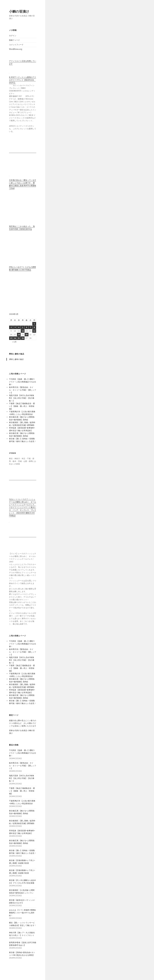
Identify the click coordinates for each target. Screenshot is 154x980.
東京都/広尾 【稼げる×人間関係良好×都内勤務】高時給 (22, 418)
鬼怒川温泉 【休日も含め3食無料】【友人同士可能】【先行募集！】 (22, 398)
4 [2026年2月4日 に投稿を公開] (19, 327)
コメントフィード (16, 45)
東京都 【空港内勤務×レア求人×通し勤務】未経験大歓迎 (22, 862)
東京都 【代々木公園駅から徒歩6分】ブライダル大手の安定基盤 (22, 882)
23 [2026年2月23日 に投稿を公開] (11, 338)
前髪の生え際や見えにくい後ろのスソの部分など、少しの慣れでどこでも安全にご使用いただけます (23, 723)
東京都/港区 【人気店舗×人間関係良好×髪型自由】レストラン (22, 891)
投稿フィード (14, 40)
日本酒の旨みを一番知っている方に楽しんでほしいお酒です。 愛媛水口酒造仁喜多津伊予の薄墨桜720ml (23, 184)
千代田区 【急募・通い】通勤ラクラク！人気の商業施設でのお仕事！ (23, 382)
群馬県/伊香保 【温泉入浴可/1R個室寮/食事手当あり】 (23, 944)
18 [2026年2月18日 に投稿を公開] (19, 335)
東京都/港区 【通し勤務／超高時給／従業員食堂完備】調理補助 (22, 424)
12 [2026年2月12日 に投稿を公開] (23, 331)
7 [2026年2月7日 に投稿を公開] (30, 327)
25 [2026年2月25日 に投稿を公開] (19, 338)
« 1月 (14, 342)
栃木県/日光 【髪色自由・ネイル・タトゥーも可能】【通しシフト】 (23, 390)
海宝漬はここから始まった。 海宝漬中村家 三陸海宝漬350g (22, 228)
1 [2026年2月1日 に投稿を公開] (34, 324)
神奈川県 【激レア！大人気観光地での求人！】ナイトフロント (22, 934)
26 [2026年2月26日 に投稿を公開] (23, 338)
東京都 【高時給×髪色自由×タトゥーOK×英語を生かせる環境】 (22, 954)
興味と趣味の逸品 (17, 354)
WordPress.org (16, 49)
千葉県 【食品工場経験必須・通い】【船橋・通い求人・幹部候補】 (22, 406)
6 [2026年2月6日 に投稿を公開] (27, 327)
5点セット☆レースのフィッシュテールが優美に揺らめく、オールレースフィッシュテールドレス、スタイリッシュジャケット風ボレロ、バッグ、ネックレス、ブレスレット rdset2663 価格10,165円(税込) (23, 507)
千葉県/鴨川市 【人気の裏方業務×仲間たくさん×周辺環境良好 (22, 413)
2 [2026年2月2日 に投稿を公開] (11, 327)
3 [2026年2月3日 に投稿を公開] (15, 327)
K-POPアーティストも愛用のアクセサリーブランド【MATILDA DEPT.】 (23, 80)
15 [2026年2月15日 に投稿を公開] (34, 331)
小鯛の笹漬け (19, 11)
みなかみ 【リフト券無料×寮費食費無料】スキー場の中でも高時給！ (22, 913)
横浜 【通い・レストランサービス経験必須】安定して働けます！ (23, 924)
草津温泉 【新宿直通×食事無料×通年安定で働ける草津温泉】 (22, 429)
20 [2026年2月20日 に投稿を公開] (26, 335)
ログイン (13, 36)
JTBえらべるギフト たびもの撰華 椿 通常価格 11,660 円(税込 (22, 268)
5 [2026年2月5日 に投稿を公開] (23, 327)
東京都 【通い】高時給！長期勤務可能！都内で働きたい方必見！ (23, 440)
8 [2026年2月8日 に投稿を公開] (34, 327)
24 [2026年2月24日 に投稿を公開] (15, 338)
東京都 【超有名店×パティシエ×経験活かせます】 (22, 901)
